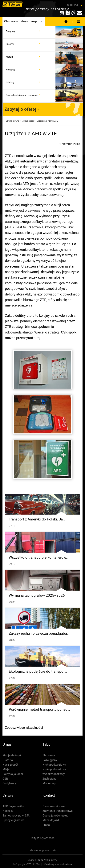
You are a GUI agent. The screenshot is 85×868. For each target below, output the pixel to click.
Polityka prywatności (42, 838)
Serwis (8, 795)
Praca (46, 825)
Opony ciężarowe (13, 820)
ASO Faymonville (13, 806)
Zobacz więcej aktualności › (25, 728)
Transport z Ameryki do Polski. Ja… (37, 519)
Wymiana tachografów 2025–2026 (37, 596)
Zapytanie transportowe (58, 811)
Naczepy (8, 811)
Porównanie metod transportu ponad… (39, 710)
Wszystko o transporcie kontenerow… (39, 558)
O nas (7, 744)
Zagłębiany (49, 779)
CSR (5, 779)
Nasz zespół (10, 765)
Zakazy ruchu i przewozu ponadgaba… (39, 634)
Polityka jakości (13, 774)
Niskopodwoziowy (54, 765)
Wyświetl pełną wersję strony (42, 860)
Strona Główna (66, 21)
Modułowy (49, 783)
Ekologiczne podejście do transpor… (38, 672)
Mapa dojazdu (51, 820)
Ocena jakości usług (55, 816)
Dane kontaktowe (54, 806)
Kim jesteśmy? (12, 755)
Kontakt (49, 795)
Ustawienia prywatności (42, 850)
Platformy (49, 755)
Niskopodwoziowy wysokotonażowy (54, 772)
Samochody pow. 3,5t (16, 816)
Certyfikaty (9, 783)
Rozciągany (50, 760)
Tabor (47, 744)
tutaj (37, 338)
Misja (6, 769)
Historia (8, 760)
